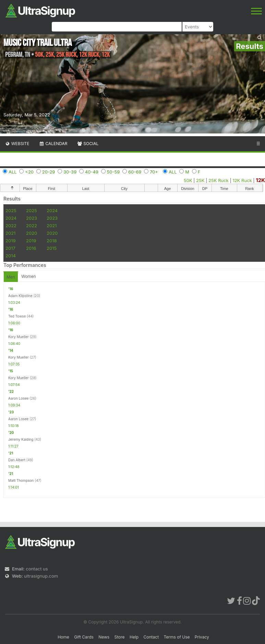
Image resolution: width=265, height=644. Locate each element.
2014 (11, 256)
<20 (29, 172)
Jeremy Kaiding (21, 439)
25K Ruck (219, 180)
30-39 (70, 172)
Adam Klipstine (20, 296)
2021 (52, 226)
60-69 (135, 172)
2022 (11, 226)
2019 (10, 241)
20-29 (49, 172)
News (104, 637)
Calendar (53, 144)
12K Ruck (242, 180)
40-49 (92, 172)
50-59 (113, 172)
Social (88, 144)
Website (17, 144)
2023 (32, 218)
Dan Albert (17, 460)
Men (11, 277)
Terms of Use (177, 637)
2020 (32, 233)
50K (188, 180)
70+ (154, 172)
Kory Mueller (19, 337)
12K (260, 180)
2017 (10, 248)
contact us (37, 569)
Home (63, 637)
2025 (11, 210)
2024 (52, 210)
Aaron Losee (18, 398)
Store (120, 637)
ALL (13, 172)
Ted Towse (17, 316)
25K (200, 180)
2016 (31, 248)
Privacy (202, 637)
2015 (52, 248)
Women (29, 276)
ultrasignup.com (41, 576)
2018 (52, 241)
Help (134, 637)
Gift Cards (84, 637)
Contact (151, 637)
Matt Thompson (21, 480)
